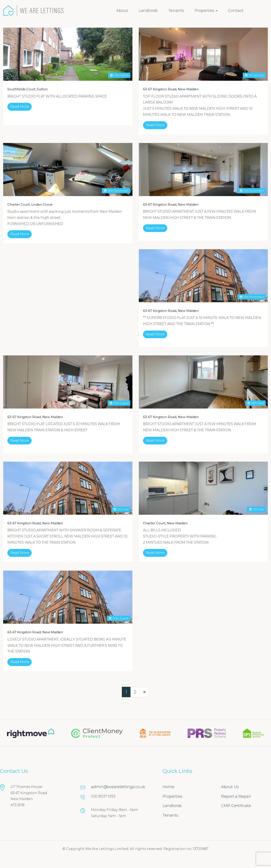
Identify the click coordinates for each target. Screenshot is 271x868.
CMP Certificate (236, 806)
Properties (206, 11)
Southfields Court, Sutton (28, 89)
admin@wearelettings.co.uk (118, 787)
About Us (230, 787)
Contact (236, 11)
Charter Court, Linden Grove (30, 204)
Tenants (176, 11)
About (122, 11)
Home (168, 787)
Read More (20, 107)
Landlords (148, 11)
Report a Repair (236, 796)
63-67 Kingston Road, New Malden (171, 89)
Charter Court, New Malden (165, 523)
